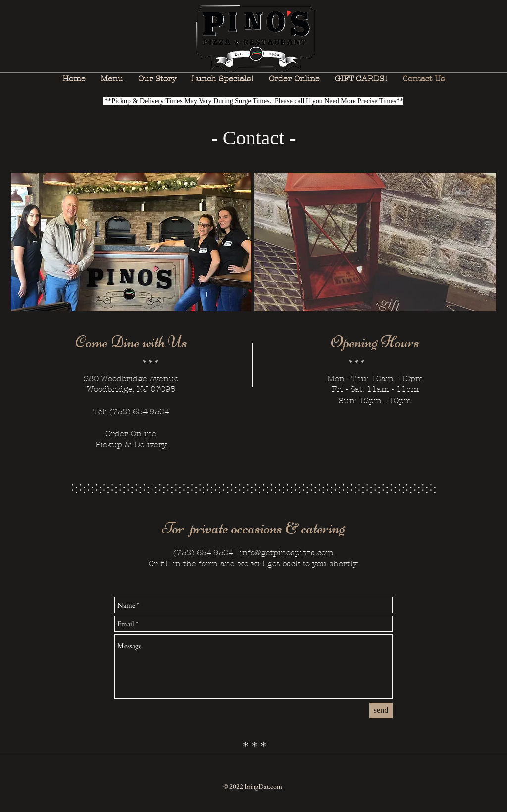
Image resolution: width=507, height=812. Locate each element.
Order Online (131, 434)
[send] (381, 711)
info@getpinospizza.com (287, 552)
